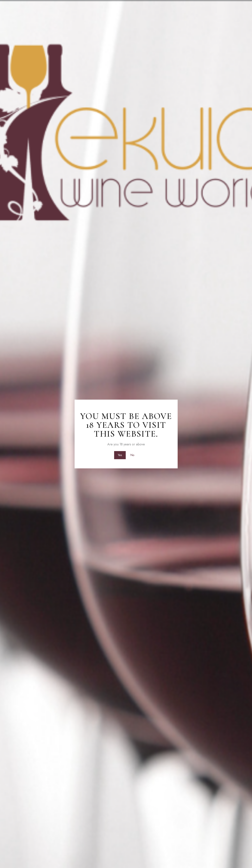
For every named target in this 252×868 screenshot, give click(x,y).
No (132, 455)
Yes (120, 455)
